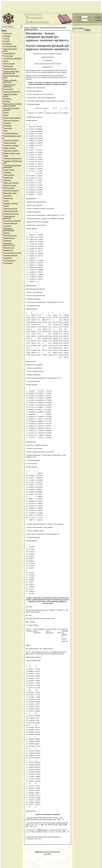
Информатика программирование (9, 229)
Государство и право (10, 46)
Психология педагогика (11, 214)
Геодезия (6, 38)
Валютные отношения (11, 255)
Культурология (8, 89)
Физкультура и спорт (10, 235)
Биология (7, 233)
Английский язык (9, 238)
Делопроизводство (10, 53)
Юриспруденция (9, 175)
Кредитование (8, 263)
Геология (7, 41)
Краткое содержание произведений (10, 81)
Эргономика (8, 172)
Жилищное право (9, 64)
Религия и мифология (10, 223)
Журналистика (8, 66)
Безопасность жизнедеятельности (9, 244)
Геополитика (8, 44)
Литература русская (10, 185)
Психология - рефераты (11, 140)
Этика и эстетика (9, 170)
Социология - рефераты (11, 145)
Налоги (6, 115)
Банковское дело (9, 248)
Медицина (7, 101)
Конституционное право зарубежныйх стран (11, 72)
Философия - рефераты (11, 151)
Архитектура (8, 33)
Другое (6, 61)
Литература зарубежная (11, 183)
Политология (8, 128)
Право (6, 131)
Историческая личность (11, 190)
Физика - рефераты (10, 148)
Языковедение (8, 178)
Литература (7, 180)
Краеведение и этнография (12, 221)
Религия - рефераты (10, 143)
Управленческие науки (11, 211)
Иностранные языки (10, 193)
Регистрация (98, 20)
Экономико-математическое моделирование (12, 166)
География (7, 36)
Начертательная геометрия (12, 118)
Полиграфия (8, 126)
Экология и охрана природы (13, 158)
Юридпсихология (9, 188)
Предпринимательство (11, 133)
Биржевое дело (8, 250)
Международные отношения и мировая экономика (12, 105)
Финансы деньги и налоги (12, 153)
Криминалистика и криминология (9, 86)
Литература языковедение (12, 92)
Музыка (6, 113)
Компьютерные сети (10, 69)
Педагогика (7, 123)
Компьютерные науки (10, 209)
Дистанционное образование (13, 58)
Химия (6, 156)
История (6, 206)
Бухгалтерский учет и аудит (12, 253)
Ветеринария (8, 258)
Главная (26, 27)
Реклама (6, 201)
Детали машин (8, 56)
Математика (7, 99)
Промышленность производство (9, 217)
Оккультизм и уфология (11, 120)
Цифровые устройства (11, 203)
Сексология (7, 226)
